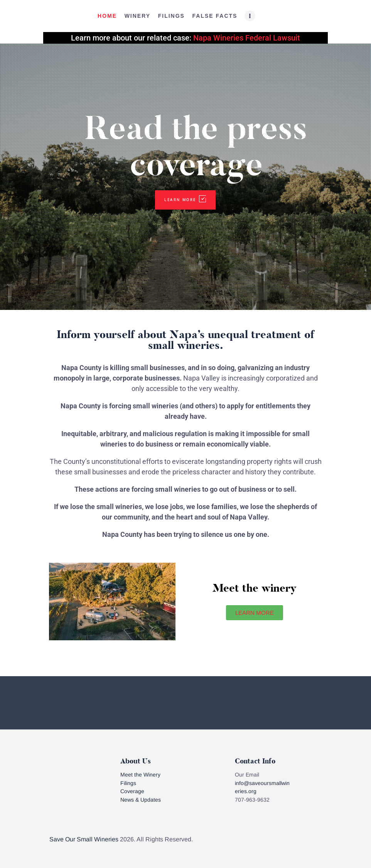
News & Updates (141, 800)
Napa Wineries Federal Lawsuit (247, 38)
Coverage (132, 791)
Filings (128, 783)
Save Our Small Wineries (84, 839)
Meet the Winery (140, 775)
